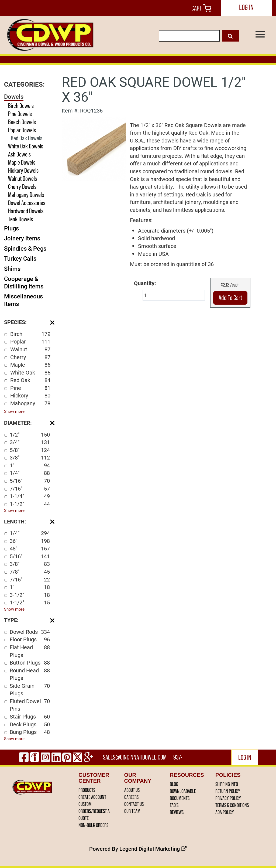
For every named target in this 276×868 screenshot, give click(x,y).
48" (30, 548)
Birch (30, 334)
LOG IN (246, 7)
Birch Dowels (21, 106)
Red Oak (30, 380)
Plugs (11, 228)
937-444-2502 (178, 759)
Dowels (14, 96)
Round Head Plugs (30, 674)
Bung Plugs (30, 732)
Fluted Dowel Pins (30, 705)
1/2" (30, 435)
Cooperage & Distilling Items (24, 282)
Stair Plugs (30, 716)
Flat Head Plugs (30, 651)
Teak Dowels (20, 219)
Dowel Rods (30, 632)
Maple (30, 365)
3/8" (30, 457)
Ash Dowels (19, 154)
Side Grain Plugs (30, 690)
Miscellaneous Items (23, 300)
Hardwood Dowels (26, 211)
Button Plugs (30, 663)
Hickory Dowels (23, 170)
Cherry (30, 357)
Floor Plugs (30, 639)
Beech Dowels (22, 122)
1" (30, 465)
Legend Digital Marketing (153, 849)
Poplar (30, 341)
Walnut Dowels (23, 178)
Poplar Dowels (22, 130)
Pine (30, 388)
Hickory (30, 395)
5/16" (30, 481)
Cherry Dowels (22, 187)
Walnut (30, 349)
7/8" (30, 572)
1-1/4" (30, 496)
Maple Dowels (22, 162)
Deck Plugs (30, 724)
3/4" (30, 442)
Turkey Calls (20, 258)
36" (30, 541)
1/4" (30, 473)
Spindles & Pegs (25, 248)
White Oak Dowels (26, 146)
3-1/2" (30, 595)
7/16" (30, 489)
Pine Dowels (20, 114)
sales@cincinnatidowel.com (135, 757)
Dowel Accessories (27, 203)
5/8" (30, 450)
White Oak (30, 372)
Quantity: (145, 283)
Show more (14, 411)
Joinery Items (22, 238)
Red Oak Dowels (27, 138)
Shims (12, 269)
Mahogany (30, 403)
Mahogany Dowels (26, 195)
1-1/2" (30, 504)
